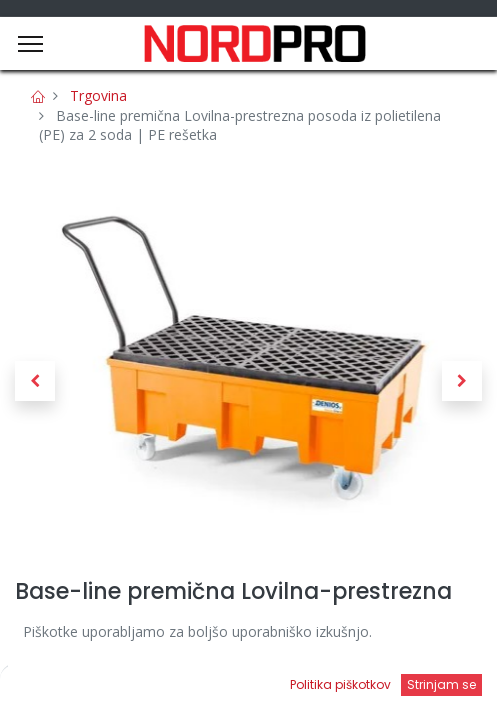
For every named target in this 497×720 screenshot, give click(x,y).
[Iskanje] (187, 685)
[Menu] (30, 44)
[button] (35, 381)
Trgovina (98, 95)
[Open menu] (310, 691)
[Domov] (66, 685)
